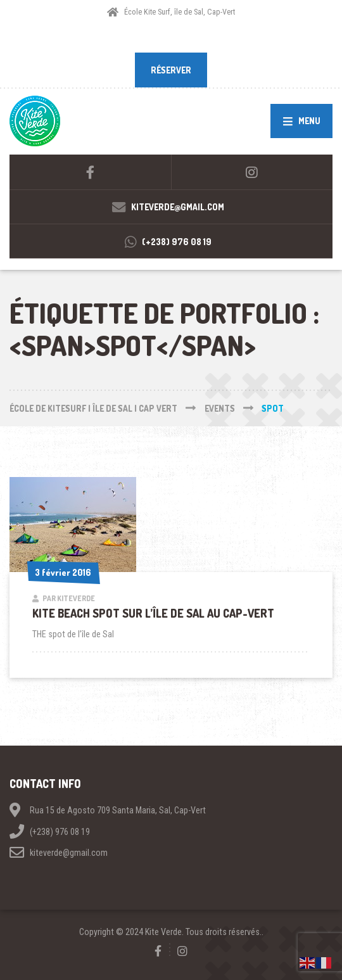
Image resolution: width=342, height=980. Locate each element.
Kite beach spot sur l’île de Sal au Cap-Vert (153, 613)
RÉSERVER (171, 70)
